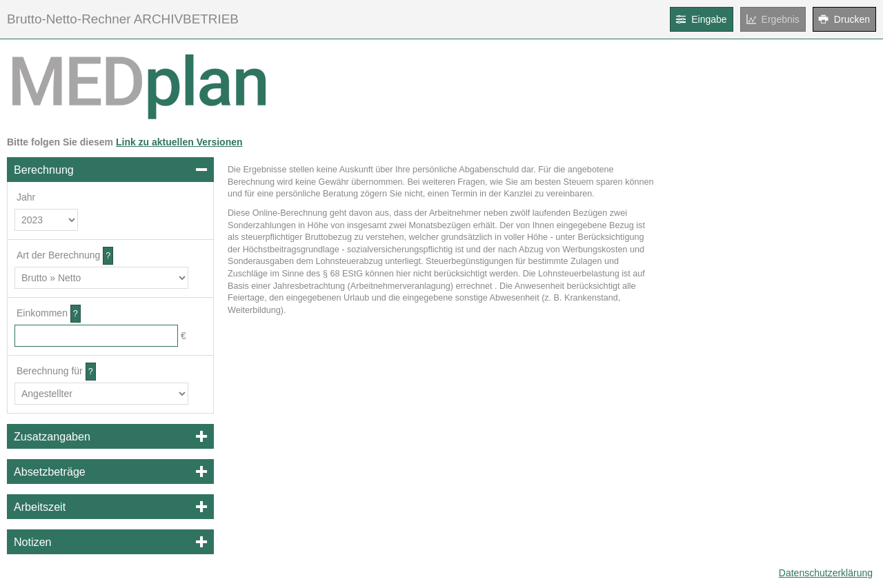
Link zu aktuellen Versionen (179, 142)
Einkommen (42, 313)
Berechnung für (50, 371)
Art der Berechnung (58, 255)
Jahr (26, 197)
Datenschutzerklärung (826, 573)
